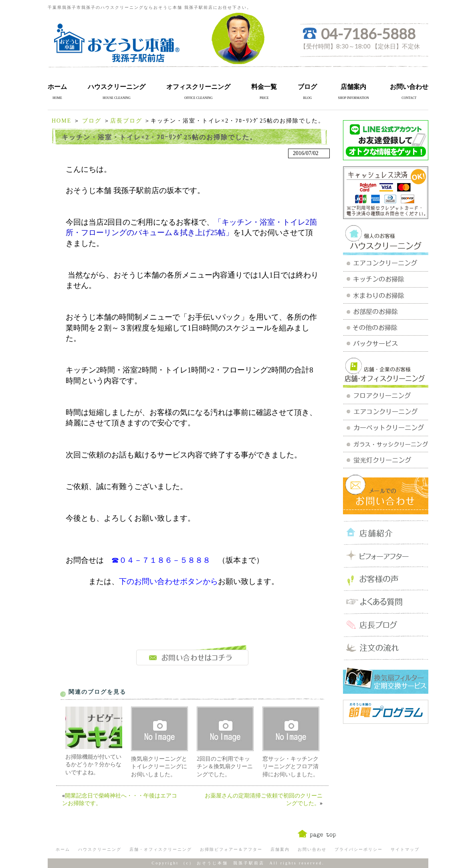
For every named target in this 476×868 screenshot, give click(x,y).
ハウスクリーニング (117, 87)
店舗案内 (353, 87)
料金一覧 (264, 87)
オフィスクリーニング (198, 87)
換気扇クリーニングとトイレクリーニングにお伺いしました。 (159, 767)
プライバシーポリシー (359, 849)
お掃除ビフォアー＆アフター (231, 849)
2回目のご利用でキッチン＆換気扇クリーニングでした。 (225, 767)
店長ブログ (126, 121)
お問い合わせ (409, 87)
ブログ (307, 87)
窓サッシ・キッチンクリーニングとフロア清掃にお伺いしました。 (290, 767)
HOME (62, 121)
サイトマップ (405, 849)
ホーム (57, 87)
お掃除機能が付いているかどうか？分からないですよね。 (93, 765)
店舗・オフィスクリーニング (161, 849)
